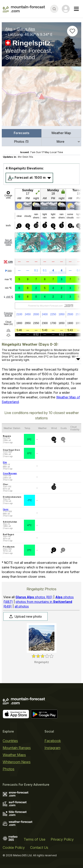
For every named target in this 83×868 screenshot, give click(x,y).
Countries (10, 741)
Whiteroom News (17, 762)
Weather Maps (14, 755)
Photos (9, 769)
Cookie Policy (14, 847)
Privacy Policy (62, 839)
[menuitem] (22, 133)
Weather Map (61, 133)
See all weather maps (8, 242)
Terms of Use (35, 839)
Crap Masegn (10, 473)
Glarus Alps (26, 29)
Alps (9, 29)
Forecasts (22, 133)
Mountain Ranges (17, 748)
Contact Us (39, 847)
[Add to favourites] (72, 31)
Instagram (52, 748)
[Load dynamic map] (41, 98)
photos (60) (34, 597)
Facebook (53, 741)
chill (8, 297)
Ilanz (6, 509)
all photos (22, 606)
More (61, 142)
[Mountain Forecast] (24, 9)
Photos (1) (21, 142)
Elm (5, 462)
